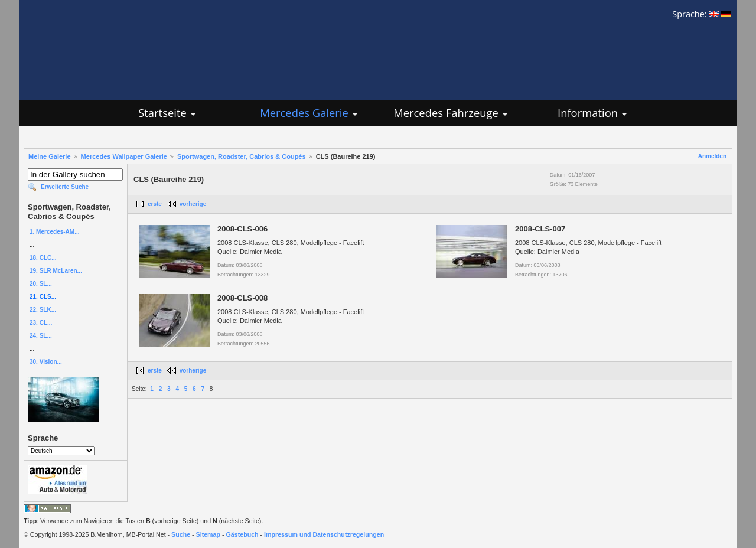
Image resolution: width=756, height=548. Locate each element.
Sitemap (208, 534)
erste (155, 204)
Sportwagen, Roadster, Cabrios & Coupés (242, 156)
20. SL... (41, 284)
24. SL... (41, 336)
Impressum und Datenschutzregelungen (324, 534)
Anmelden (712, 156)
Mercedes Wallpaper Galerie (124, 156)
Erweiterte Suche (65, 187)
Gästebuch (242, 534)
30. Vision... (46, 362)
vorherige (193, 204)
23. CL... (41, 323)
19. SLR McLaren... (56, 271)
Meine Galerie (50, 156)
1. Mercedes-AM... (54, 232)
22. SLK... (43, 310)
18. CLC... (43, 258)
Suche (181, 534)
